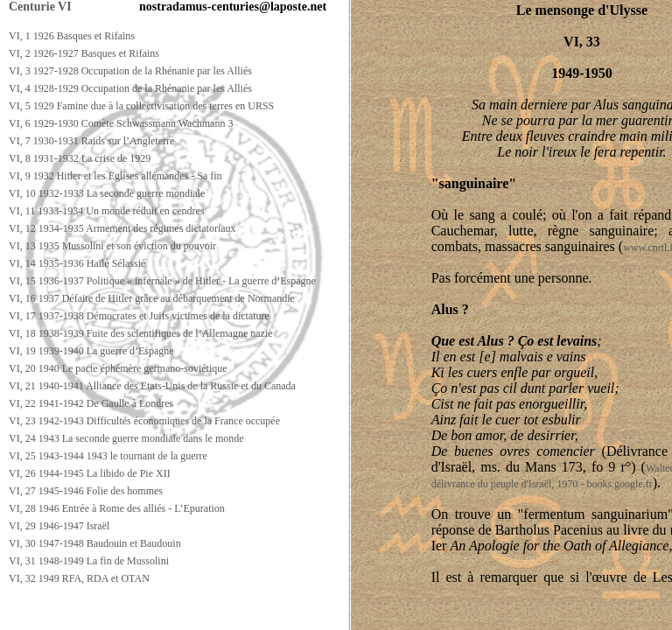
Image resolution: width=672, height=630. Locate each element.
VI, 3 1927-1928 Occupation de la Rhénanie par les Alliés (130, 71)
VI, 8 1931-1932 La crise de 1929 (80, 158)
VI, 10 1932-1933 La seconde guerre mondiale (107, 193)
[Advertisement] (321, 614)
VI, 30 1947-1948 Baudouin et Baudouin (95, 543)
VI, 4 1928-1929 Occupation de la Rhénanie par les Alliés (130, 88)
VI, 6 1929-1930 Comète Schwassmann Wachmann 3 (121, 123)
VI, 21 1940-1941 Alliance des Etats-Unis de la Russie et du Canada (152, 386)
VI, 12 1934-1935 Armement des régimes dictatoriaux (122, 228)
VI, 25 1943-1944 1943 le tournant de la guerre (108, 456)
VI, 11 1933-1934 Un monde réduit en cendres (107, 211)
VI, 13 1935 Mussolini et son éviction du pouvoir (112, 246)
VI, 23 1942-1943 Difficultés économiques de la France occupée (144, 421)
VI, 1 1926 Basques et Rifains (72, 36)
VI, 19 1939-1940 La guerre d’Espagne (91, 351)
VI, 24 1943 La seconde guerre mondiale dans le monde (126, 438)
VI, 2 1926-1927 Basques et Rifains (84, 53)
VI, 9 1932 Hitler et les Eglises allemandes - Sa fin (115, 176)
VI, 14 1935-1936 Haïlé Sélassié (77, 263)
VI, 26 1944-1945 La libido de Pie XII (90, 473)
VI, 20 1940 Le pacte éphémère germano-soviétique (118, 368)
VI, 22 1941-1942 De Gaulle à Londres (91, 403)
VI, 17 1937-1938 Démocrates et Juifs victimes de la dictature (139, 316)
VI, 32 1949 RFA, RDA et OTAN (79, 578)
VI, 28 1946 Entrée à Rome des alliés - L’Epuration (117, 508)
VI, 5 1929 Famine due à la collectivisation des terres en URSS (141, 106)
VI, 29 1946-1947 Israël (59, 526)
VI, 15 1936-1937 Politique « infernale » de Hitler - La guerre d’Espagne (162, 281)
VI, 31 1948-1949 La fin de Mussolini (89, 561)
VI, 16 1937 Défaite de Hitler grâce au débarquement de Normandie (152, 298)
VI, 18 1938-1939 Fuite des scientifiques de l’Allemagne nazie (141, 333)
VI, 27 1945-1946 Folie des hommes (86, 491)
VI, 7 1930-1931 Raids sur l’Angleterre (91, 141)
